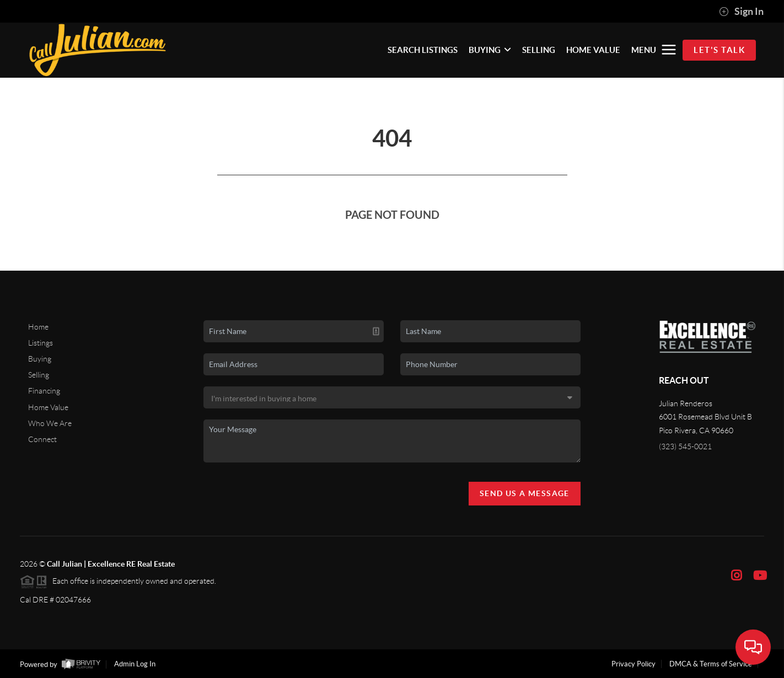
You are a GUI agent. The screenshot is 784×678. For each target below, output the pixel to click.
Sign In (741, 12)
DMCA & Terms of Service (711, 664)
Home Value (48, 407)
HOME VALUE (593, 50)
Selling (39, 375)
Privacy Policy (633, 664)
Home (38, 327)
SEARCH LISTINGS (423, 50)
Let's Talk (719, 50)
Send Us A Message (525, 493)
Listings (41, 343)
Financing (44, 391)
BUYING (490, 50)
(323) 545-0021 (685, 446)
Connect (42, 439)
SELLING (539, 50)
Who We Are (50, 423)
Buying (40, 359)
